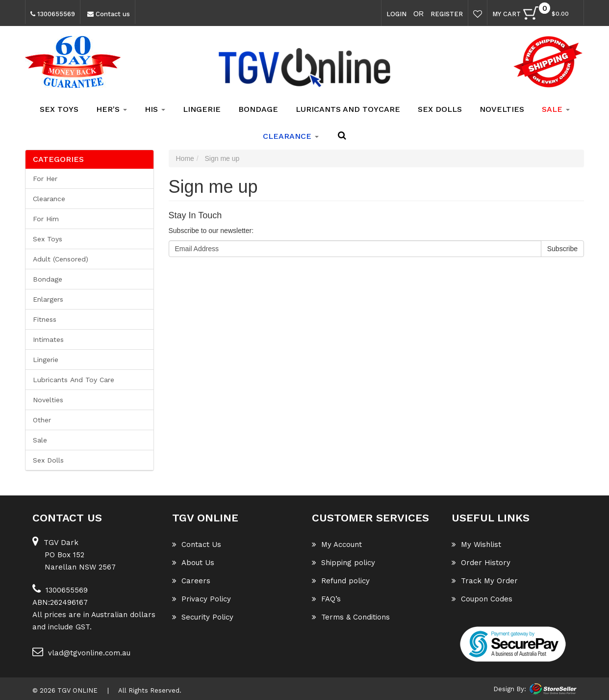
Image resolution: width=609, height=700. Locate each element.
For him (46, 219)
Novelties (502, 109)
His (155, 109)
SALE (556, 109)
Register (447, 14)
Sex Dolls (440, 109)
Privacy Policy (202, 599)
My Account (337, 544)
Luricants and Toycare (348, 109)
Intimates (48, 339)
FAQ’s (326, 599)
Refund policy (341, 581)
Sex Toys (59, 109)
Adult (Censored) (61, 259)
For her (45, 179)
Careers (191, 581)
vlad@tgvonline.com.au (81, 652)
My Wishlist (476, 544)
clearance (291, 136)
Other (42, 420)
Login (396, 14)
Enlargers (48, 299)
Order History (481, 563)
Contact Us (197, 544)
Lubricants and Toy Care (74, 380)
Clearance (49, 199)
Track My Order (485, 581)
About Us (193, 563)
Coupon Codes (482, 599)
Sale (40, 440)
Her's (112, 109)
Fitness (45, 319)
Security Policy (203, 617)
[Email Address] (355, 249)
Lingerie (202, 109)
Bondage (258, 109)
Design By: (510, 689)
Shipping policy (343, 563)
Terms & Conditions (351, 617)
